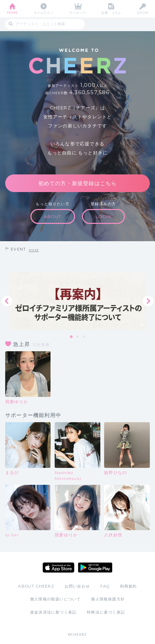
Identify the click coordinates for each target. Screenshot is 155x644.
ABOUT (53, 216)
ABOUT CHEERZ (36, 586)
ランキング (77, 13)
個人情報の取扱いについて (55, 599)
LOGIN (143, 13)
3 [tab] (84, 337)
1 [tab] (72, 337)
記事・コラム (111, 13)
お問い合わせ (77, 586)
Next (148, 301)
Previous (7, 301)
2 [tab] (78, 337)
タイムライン (44, 13)
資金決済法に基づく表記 (53, 612)
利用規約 (129, 586)
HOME (12, 13)
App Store (58, 568)
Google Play (95, 568)
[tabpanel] (77, 301)
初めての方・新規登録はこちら (78, 183)
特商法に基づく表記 (106, 612)
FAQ (105, 586)
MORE (34, 250)
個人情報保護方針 (108, 599)
